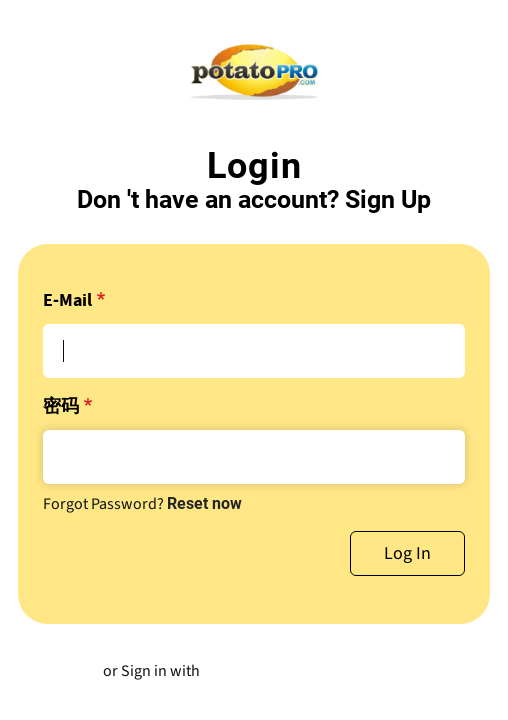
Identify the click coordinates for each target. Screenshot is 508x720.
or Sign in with (151, 671)
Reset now (204, 503)
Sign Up (388, 199)
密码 (61, 407)
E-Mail (67, 301)
